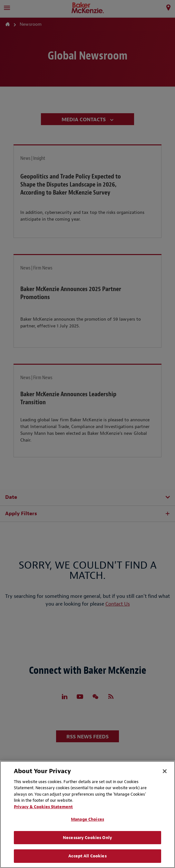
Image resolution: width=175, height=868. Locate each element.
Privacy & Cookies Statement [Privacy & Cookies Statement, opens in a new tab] (43, 807)
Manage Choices (87, 819)
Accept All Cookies (87, 856)
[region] (87, 814)
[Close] (165, 771)
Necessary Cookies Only (87, 838)
